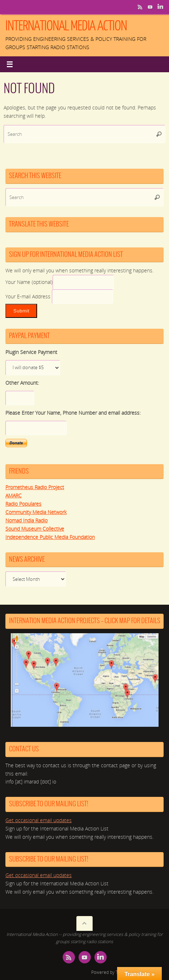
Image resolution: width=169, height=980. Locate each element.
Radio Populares (23, 504)
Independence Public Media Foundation (50, 537)
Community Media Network (36, 512)
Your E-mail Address (29, 297)
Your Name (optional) (29, 282)
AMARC (14, 496)
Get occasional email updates (39, 820)
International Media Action (66, 26)
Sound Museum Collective (35, 529)
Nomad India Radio (26, 521)
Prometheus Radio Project (35, 487)
